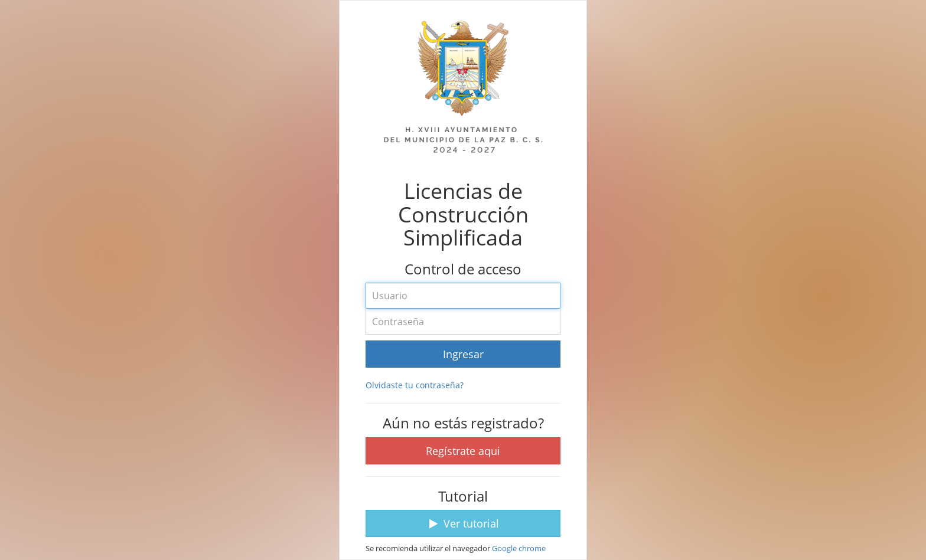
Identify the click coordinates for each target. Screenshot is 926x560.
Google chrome (519, 548)
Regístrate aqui (463, 451)
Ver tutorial (463, 523)
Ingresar (463, 354)
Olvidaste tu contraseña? (415, 385)
